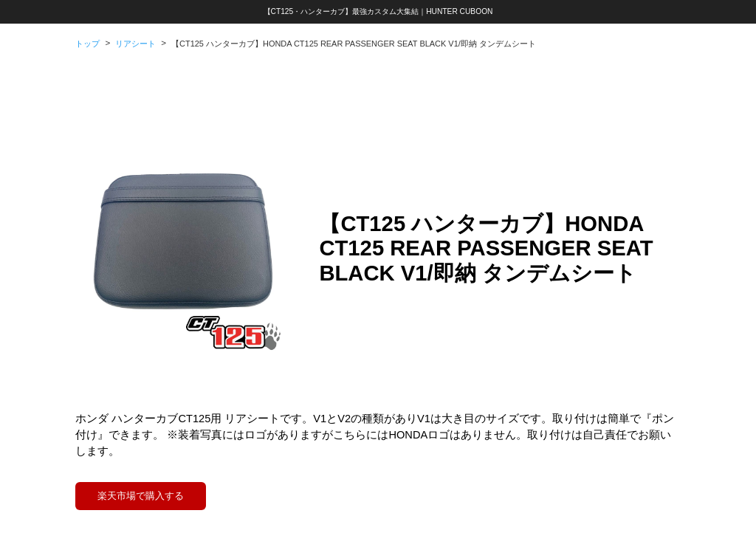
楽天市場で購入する (141, 496)
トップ (87, 44)
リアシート (135, 44)
